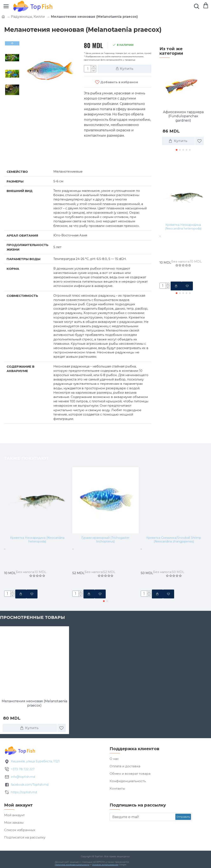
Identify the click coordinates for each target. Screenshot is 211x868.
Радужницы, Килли (28, 17)
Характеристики (26, 158)
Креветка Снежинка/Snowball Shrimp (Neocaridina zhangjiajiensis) (174, 540)
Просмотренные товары (32, 617)
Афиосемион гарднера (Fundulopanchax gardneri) (183, 116)
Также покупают (182, 164)
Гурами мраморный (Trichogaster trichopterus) (105, 540)
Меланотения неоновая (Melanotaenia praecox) (34, 703)
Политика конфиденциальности (72, 865)
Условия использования (105, 865)
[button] (177, 150)
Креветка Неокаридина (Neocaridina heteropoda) (183, 227)
